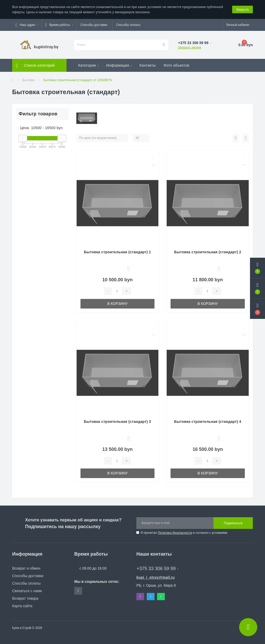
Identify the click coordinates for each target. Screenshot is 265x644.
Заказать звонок (189, 47)
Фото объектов (176, 65)
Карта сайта (22, 606)
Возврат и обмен (26, 568)
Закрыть (242, 9)
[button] (27, 25)
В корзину (118, 304)
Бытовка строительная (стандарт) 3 (117, 422)
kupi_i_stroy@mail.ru (156, 577)
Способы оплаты (128, 25)
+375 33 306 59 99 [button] (157, 569)
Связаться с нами (27, 591)
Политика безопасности (175, 533)
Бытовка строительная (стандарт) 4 (208, 422)
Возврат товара (25, 598)
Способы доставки (94, 25)
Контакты (148, 65)
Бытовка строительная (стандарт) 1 (117, 252)
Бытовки (28, 80)
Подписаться (233, 523)
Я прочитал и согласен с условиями (184, 533)
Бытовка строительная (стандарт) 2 (208, 252)
